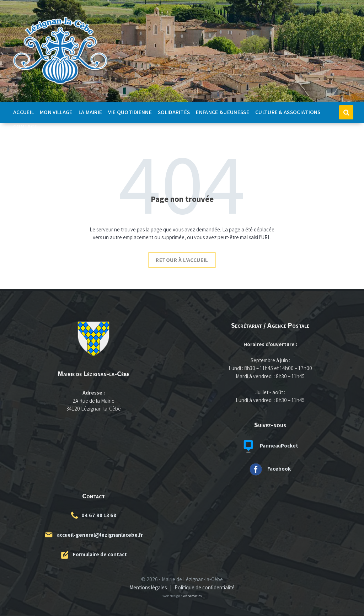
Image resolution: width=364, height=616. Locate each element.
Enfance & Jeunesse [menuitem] (223, 112)
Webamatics (192, 596)
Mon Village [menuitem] (56, 112)
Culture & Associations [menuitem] (288, 112)
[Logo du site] (60, 84)
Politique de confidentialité (205, 587)
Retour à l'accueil (182, 260)
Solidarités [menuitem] (174, 112)
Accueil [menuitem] (23, 112)
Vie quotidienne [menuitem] (130, 112)
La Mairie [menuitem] (90, 112)
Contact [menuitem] (25, 126)
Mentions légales (148, 587)
